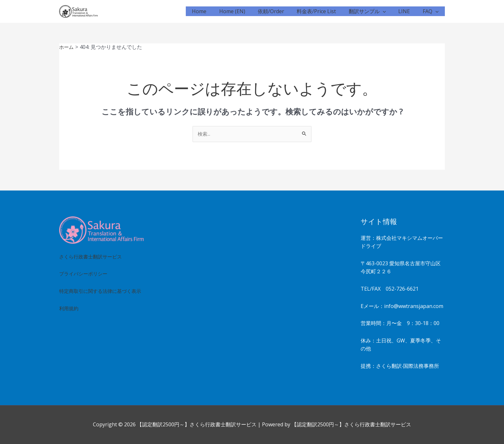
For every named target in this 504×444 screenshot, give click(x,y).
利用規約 (69, 317)
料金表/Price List (325, 11)
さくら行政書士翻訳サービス (93, 257)
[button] (389, 11)
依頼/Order (282, 11)
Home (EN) (245, 11)
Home (215, 11)
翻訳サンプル (373, 11)
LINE (408, 11)
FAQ (432, 11)
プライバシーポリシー (85, 274)
